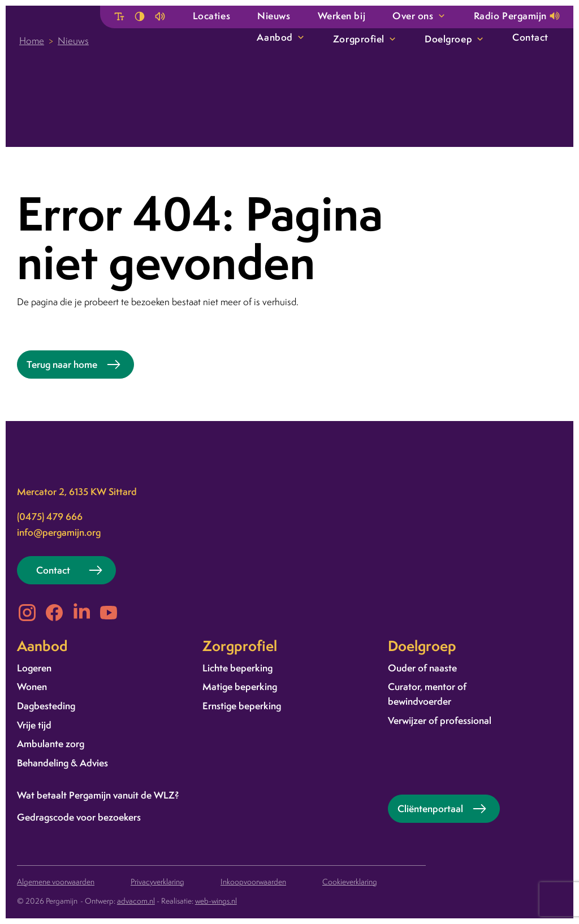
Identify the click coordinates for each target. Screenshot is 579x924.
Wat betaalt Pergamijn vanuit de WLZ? (98, 795)
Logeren (34, 668)
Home (32, 41)
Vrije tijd (34, 725)
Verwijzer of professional (440, 720)
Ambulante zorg (51, 743)
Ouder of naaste (422, 668)
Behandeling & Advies (62, 763)
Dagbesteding (46, 706)
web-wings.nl (216, 901)
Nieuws (73, 41)
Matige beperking (240, 686)
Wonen (32, 686)
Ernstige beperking (242, 706)
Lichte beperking (237, 668)
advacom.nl (136, 901)
